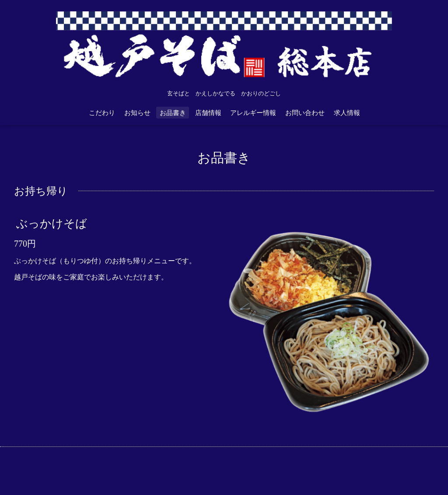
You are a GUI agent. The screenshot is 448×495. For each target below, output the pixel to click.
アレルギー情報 (253, 113)
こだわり (102, 113)
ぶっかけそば (52, 224)
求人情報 (347, 113)
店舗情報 (208, 113)
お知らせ (137, 113)
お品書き (173, 113)
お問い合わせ (305, 113)
